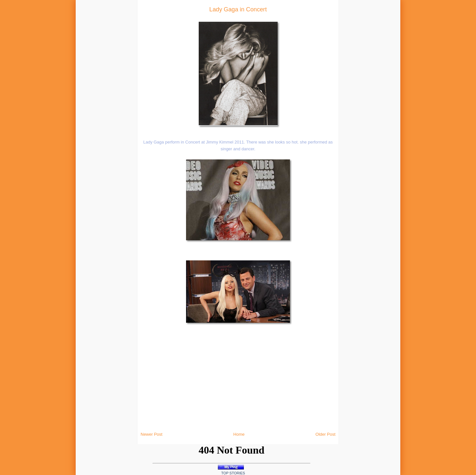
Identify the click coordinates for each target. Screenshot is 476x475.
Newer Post (151, 434)
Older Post (326, 434)
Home (239, 434)
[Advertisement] (93, 97)
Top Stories (233, 473)
